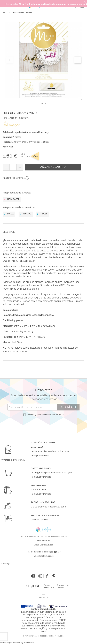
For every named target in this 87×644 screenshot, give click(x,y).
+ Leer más (8, 147)
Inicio (5, 12)
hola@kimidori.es (46, 556)
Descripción (10, 232)
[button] (81, 99)
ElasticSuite (29, 643)
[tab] (43, 235)
